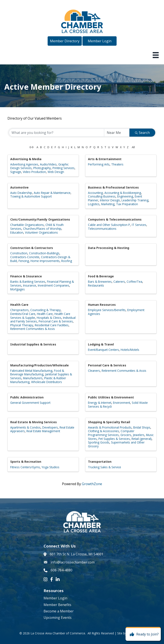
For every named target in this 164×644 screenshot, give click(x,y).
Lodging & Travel (101, 344)
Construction (19, 253)
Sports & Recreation (26, 462)
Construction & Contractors (32, 248)
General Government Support (30, 403)
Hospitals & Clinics (49, 318)
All (133, 147)
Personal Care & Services (56, 321)
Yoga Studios (51, 467)
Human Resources (102, 305)
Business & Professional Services (113, 187)
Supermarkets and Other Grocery (116, 444)
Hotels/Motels (130, 350)
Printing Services (64, 168)
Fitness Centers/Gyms (25, 467)
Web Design (56, 172)
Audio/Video (48, 164)
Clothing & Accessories (103, 431)
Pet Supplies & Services (114, 439)
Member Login (55, 598)
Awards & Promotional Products (110, 427)
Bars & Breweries (100, 282)
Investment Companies (53, 285)
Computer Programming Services (111, 433)
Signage (16, 172)
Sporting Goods (99, 442)
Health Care (19, 305)
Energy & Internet (100, 403)
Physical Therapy (22, 325)
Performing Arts (99, 164)
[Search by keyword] (56, 133)
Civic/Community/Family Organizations (40, 219)
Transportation (100, 462)
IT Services (139, 225)
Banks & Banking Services (28, 282)
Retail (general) (142, 439)
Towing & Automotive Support (31, 196)
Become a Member (59, 611)
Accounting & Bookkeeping (123, 193)
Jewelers (139, 435)
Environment (122, 403)
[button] (65, 41)
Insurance (30, 285)
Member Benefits (57, 605)
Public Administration (27, 397)
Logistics (94, 204)
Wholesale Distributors (47, 382)
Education (17, 232)
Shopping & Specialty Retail (109, 422)
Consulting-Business (102, 196)
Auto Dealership (21, 193)
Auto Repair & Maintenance (52, 193)
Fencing (24, 261)
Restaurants (96, 285)
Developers (50, 427)
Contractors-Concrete (25, 257)
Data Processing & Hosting (109, 248)
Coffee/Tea (134, 282)
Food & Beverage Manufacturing (37, 372)
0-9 (31, 147)
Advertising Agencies (24, 164)
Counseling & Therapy (45, 310)
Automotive (19, 187)
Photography (42, 168)
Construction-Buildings (44, 253)
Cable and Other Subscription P (109, 225)
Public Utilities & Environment (111, 397)
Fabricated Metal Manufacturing (31, 371)
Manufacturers (33, 378)
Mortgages (18, 289)
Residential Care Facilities (52, 325)
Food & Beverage (101, 276)
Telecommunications (102, 229)
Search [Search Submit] (142, 133)
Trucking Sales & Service (105, 467)
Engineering (125, 196)
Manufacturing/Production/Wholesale (40, 365)
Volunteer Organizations (41, 232)
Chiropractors (19, 310)
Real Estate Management (43, 431)
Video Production (34, 172)
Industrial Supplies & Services (33, 344)
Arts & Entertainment (105, 159)
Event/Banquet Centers (103, 350)
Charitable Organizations (27, 225)
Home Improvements (45, 261)
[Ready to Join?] (143, 634)
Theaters (117, 164)
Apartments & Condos (25, 427)
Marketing (108, 204)
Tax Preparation (127, 204)
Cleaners (94, 371)
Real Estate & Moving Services (34, 422)
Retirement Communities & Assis (33, 329)
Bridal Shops (142, 427)
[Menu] (156, 55)
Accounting (95, 193)
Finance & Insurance (26, 276)
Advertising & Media (26, 159)
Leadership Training (135, 200)
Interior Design (110, 200)
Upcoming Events (58, 618)
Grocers (126, 435)
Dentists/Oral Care (23, 314)
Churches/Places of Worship (42, 229)
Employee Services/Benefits (107, 310)
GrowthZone (92, 484)
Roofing (67, 261)
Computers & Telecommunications (115, 219)
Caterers (119, 282)
